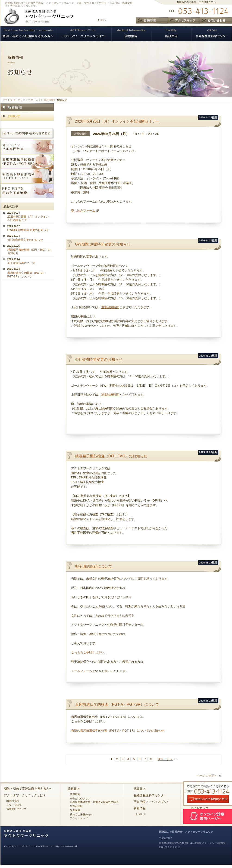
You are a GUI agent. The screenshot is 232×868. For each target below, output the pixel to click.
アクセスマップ (79, 818)
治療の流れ (13, 801)
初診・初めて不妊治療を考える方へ (28, 789)
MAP (223, 843)
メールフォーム (82, 671)
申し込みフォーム (83, 211)
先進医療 (75, 810)
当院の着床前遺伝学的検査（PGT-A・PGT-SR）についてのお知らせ (118, 731)
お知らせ (14, 116)
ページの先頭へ (207, 776)
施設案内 (140, 789)
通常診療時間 (110, 307)
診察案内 (74, 789)
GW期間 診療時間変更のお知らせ (103, 244)
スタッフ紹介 (14, 805)
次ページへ (165, 759)
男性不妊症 (76, 806)
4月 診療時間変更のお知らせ (99, 359)
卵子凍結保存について (94, 566)
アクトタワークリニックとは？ (25, 795)
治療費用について (16, 809)
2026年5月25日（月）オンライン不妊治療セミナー (117, 121)
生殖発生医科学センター (150, 795)
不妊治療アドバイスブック (152, 802)
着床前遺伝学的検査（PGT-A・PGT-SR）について (117, 704)
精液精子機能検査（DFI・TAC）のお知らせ (111, 456)
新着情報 (49, 100)
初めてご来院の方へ (81, 814)
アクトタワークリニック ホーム (20, 100)
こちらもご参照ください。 (89, 652)
